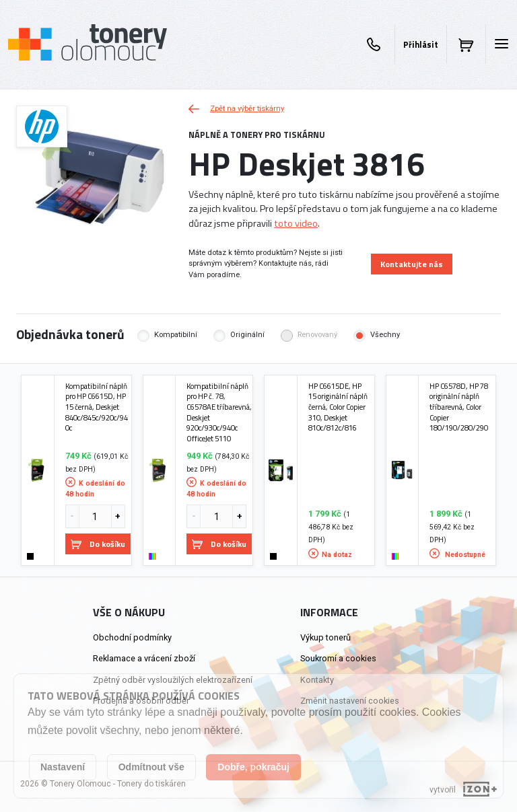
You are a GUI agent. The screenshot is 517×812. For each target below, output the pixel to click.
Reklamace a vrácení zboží (144, 658)
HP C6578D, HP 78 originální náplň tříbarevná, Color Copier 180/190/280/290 (459, 407)
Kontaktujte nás (412, 264)
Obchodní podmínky (132, 637)
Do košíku (98, 544)
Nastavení (63, 767)
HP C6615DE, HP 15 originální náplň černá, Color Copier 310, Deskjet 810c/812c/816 (338, 407)
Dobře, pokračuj (253, 767)
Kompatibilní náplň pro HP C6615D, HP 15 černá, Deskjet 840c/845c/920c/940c (97, 407)
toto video (296, 223)
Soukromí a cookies (338, 658)
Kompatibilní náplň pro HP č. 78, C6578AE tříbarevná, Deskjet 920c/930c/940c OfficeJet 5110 (219, 412)
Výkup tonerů (325, 637)
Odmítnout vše (151, 767)
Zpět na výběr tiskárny (236, 109)
